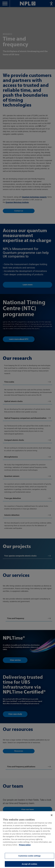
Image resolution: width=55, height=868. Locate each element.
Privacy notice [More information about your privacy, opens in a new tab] (25, 848)
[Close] (52, 819)
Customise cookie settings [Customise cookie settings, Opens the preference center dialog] (29, 859)
